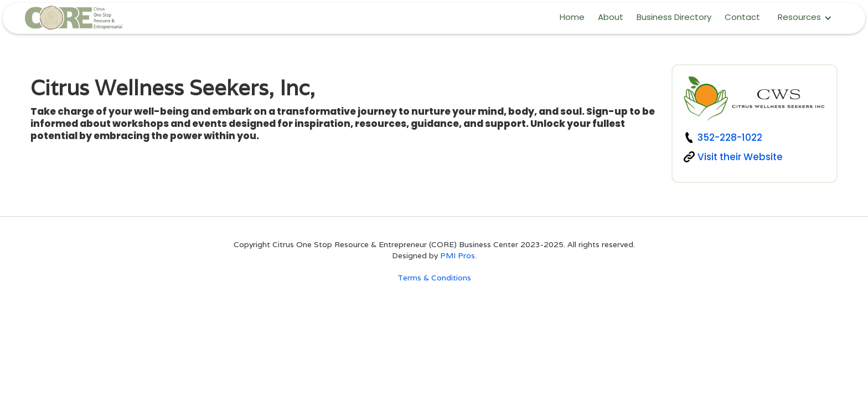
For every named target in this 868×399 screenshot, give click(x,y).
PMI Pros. (458, 255)
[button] (805, 18)
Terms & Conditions (434, 278)
